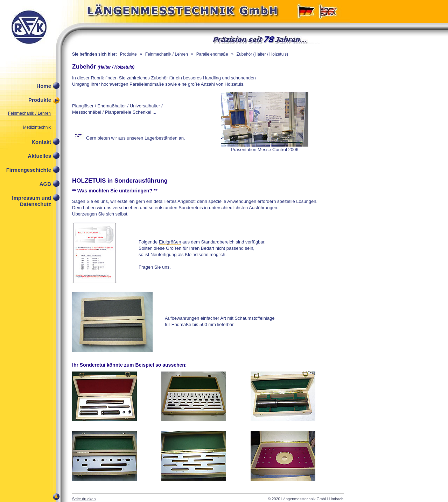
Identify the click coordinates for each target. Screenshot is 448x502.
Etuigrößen (170, 242)
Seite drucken (84, 499)
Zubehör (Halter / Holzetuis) (262, 54)
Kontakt (41, 142)
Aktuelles (39, 156)
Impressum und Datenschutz (31, 200)
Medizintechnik (37, 127)
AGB (45, 184)
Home (44, 86)
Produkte (40, 100)
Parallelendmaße (212, 54)
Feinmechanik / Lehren (29, 113)
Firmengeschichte (29, 170)
